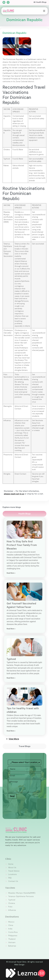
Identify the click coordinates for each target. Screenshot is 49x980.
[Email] (42, 973)
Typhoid (11, 659)
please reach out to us (14, 494)
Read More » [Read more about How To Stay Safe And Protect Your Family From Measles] (11, 573)
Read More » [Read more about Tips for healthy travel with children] (11, 731)
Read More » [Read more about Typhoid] (11, 678)
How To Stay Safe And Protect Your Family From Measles (22, 545)
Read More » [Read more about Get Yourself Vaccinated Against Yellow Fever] (11, 629)
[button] (44, 11)
